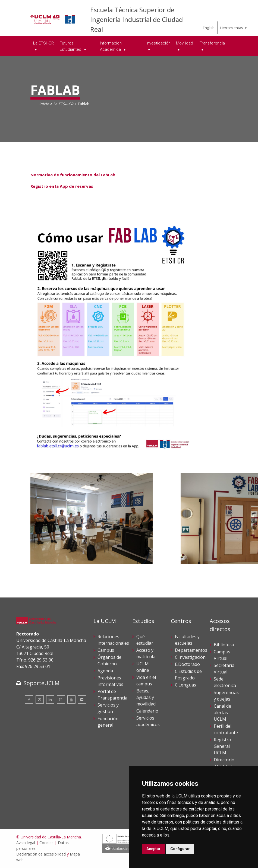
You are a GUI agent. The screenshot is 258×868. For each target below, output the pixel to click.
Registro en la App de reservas (62, 186)
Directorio (224, 760)
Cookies (46, 843)
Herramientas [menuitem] (232, 28)
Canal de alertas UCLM (222, 713)
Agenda (105, 671)
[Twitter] (40, 700)
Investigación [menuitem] (158, 43)
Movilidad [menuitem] (185, 43)
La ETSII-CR (63, 104)
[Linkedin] (50, 700)
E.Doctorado (187, 664)
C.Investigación (190, 657)
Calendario (147, 711)
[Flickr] (82, 700)
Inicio (44, 104)
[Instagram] (61, 700)
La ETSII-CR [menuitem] (43, 43)
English (209, 28)
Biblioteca (224, 645)
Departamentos (191, 650)
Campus (106, 650)
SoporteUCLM (42, 683)
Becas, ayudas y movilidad (146, 697)
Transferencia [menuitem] (212, 43)
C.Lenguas (185, 685)
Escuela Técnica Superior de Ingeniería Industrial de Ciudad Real (136, 19)
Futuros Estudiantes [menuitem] (71, 46)
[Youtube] (71, 700)
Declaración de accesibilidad (41, 854)
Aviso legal (26, 843)
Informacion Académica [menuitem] (111, 46)
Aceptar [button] (153, 849)
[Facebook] (29, 700)
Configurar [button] (180, 849)
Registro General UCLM (222, 746)
